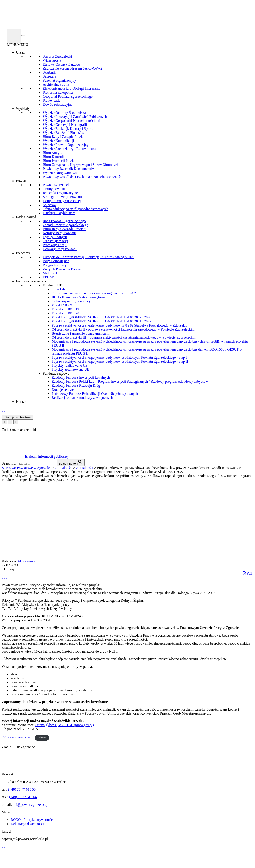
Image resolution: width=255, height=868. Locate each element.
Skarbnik (49, 72)
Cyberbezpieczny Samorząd (72, 301)
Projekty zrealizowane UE (70, 369)
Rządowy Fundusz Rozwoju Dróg (76, 385)
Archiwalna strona (56, 84)
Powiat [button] (21, 181)
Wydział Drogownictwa (60, 173)
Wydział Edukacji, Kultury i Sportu (68, 129)
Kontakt (22, 402)
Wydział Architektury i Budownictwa (69, 149)
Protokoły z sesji (55, 245)
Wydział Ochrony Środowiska (64, 113)
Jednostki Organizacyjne (60, 193)
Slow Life (59, 289)
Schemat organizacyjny (59, 80)
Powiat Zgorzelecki (57, 185)
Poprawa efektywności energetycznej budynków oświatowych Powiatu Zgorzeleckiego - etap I (119, 357)
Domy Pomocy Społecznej (62, 201)
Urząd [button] (20, 52)
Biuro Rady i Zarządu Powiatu (65, 137)
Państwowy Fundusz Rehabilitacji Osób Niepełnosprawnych (95, 394)
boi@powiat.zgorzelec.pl (31, 805)
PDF (248, 573)
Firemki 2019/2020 (65, 313)
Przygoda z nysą (54, 265)
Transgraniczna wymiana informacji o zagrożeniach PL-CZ (94, 293)
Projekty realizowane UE (70, 365)
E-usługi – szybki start (59, 213)
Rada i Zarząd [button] (26, 217)
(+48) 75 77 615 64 (23, 797)
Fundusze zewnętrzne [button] (31, 281)
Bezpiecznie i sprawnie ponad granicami (81, 333)
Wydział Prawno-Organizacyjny (66, 145)
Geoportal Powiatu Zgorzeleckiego (68, 96)
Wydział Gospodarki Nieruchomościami (71, 121)
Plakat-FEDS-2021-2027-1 (17, 738)
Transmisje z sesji (55, 241)
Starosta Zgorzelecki (57, 56)
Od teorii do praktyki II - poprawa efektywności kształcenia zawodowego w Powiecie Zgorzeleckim (123, 329)
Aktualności (26, 561)
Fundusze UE (52, 285)
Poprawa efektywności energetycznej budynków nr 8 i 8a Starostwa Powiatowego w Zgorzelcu (119, 325)
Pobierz (42, 738)
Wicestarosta (52, 60)
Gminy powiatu (54, 189)
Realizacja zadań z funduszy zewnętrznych (82, 398)
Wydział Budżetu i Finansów (63, 133)
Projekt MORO (63, 305)
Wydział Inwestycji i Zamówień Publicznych (75, 117)
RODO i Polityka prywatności (32, 820)
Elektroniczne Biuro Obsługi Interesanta (71, 88)
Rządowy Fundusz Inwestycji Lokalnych (81, 377)
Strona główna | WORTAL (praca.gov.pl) (65, 725)
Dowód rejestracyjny (58, 104)
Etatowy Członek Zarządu (61, 64)
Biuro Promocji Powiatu (60, 161)
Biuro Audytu (53, 153)
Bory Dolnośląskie (56, 261)
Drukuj (8, 569)
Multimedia (51, 273)
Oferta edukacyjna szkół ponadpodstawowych (76, 209)
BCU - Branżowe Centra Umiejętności (79, 297)
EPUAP (48, 277)
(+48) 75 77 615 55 (22, 789)
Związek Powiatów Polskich (63, 269)
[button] (18, 45)
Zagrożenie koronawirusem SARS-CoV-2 (72, 68)
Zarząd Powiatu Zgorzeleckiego (65, 225)
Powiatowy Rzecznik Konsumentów (69, 169)
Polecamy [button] (23, 253)
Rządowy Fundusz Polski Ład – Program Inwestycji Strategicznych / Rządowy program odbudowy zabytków (130, 381)
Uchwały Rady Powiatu (60, 249)
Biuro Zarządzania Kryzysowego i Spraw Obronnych (81, 165)
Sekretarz (49, 76)
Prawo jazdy (52, 100)
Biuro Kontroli (53, 157)
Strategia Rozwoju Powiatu (62, 197)
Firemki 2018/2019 (65, 309)
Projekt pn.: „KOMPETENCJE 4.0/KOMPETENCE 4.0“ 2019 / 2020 (101, 317)
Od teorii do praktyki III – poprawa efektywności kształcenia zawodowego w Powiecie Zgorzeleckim (124, 337)
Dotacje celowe (63, 390)
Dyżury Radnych (55, 237)
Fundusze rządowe (56, 373)
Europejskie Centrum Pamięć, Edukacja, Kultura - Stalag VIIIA (88, 257)
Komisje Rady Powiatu (59, 233)
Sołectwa (49, 205)
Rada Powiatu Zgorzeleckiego (64, 221)
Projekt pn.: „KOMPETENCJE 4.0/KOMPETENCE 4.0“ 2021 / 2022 (101, 321)
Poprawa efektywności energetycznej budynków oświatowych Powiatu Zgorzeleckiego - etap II (120, 361)
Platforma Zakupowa (58, 92)
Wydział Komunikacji (58, 141)
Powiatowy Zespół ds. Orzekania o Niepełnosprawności (83, 177)
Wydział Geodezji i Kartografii (65, 125)
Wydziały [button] (23, 108)
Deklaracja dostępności (27, 824)
